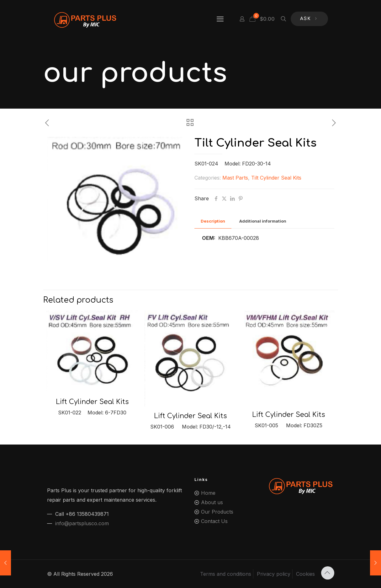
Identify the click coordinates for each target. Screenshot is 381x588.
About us (212, 502)
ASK (309, 19)
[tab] (213, 221)
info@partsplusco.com (82, 523)
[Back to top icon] (328, 573)
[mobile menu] (220, 19)
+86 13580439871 (87, 514)
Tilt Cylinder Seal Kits (276, 178)
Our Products (217, 512)
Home (208, 493)
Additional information (263, 221)
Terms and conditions (226, 574)
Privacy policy (274, 574)
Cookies (305, 574)
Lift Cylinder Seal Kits (92, 402)
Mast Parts (235, 178)
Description (213, 221)
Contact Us (214, 521)
